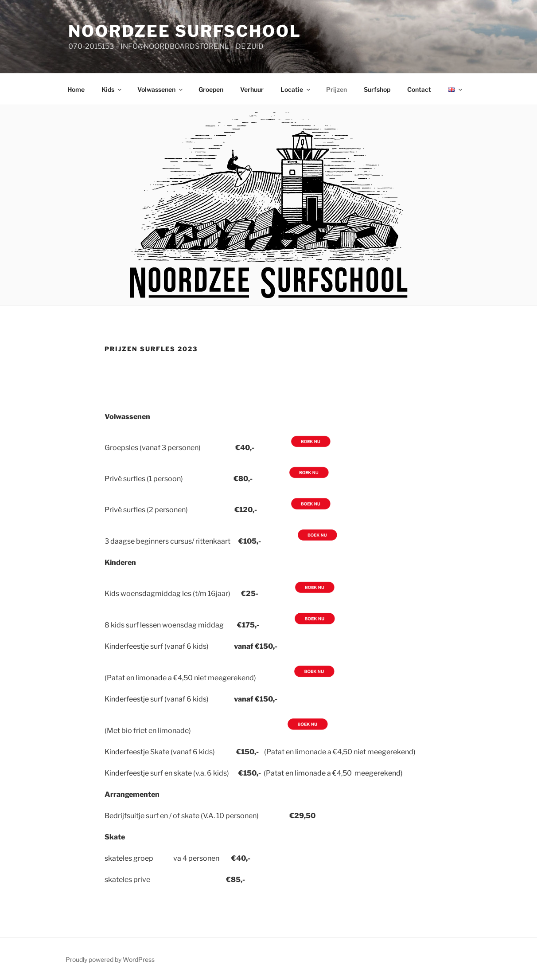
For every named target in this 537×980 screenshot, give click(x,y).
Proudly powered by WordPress (110, 959)
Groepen (211, 89)
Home (76, 89)
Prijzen (337, 89)
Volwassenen (161, 89)
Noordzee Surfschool (185, 31)
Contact (419, 89)
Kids (112, 89)
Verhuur (252, 89)
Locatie (296, 89)
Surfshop (377, 89)
